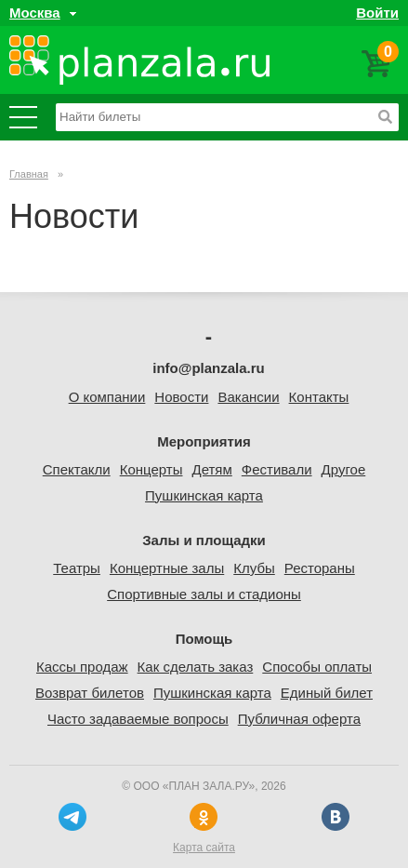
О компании (107, 397)
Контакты (319, 397)
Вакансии (248, 397)
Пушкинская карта (204, 495)
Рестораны (320, 568)
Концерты (151, 469)
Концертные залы (167, 568)
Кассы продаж (82, 667)
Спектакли (77, 469)
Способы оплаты (317, 667)
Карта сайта (204, 848)
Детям (211, 469)
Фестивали (277, 469)
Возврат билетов (90, 693)
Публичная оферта (299, 719)
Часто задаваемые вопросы (138, 719)
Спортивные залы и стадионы (204, 594)
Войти (377, 13)
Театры (77, 568)
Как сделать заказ (196, 667)
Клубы (254, 568)
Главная (29, 174)
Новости (181, 397)
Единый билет (327, 693)
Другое (344, 469)
